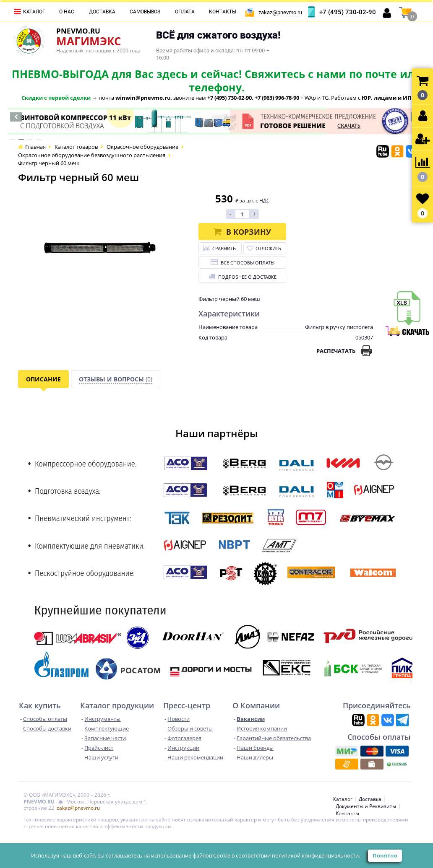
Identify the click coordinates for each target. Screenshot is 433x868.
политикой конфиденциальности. (316, 855)
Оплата (185, 12)
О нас (67, 12)
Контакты (223, 12)
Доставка (102, 12)
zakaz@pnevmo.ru (280, 12)
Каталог (34, 12)
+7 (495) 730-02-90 (348, 12)
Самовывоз (145, 12)
